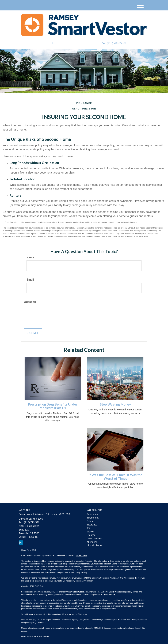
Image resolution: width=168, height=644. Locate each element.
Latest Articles (94, 539)
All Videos (92, 542)
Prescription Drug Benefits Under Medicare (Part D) (53, 406)
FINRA (100, 592)
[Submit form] (33, 333)
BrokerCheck (82, 555)
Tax (89, 528)
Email (30, 280)
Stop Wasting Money (115, 404)
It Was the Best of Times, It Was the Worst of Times (115, 477)
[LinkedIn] (53, 43)
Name (30, 257)
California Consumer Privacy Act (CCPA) (109, 578)
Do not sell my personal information (78, 581)
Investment (93, 518)
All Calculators (94, 545)
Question (30, 302)
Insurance (92, 525)
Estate (90, 521)
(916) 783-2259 (114, 43)
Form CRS (31, 550)
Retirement (93, 514)
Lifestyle (91, 535)
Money (90, 532)
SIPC (105, 592)
